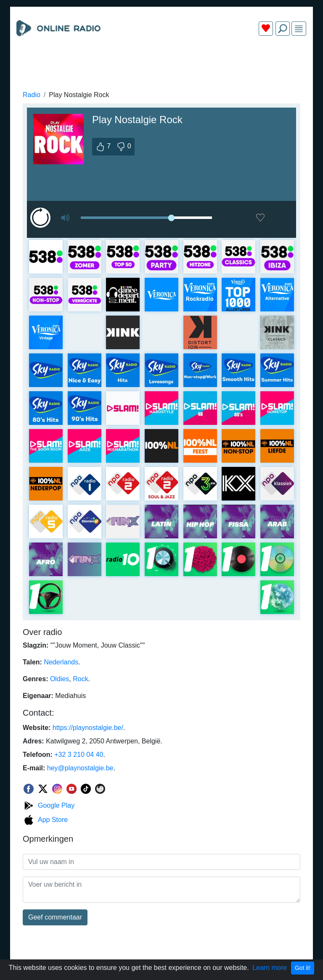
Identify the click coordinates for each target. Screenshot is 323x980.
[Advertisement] (161, 62)
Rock (80, 679)
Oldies (60, 679)
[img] (299, 29)
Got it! (303, 968)
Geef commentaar (55, 917)
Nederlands (61, 662)
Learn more (270, 968)
